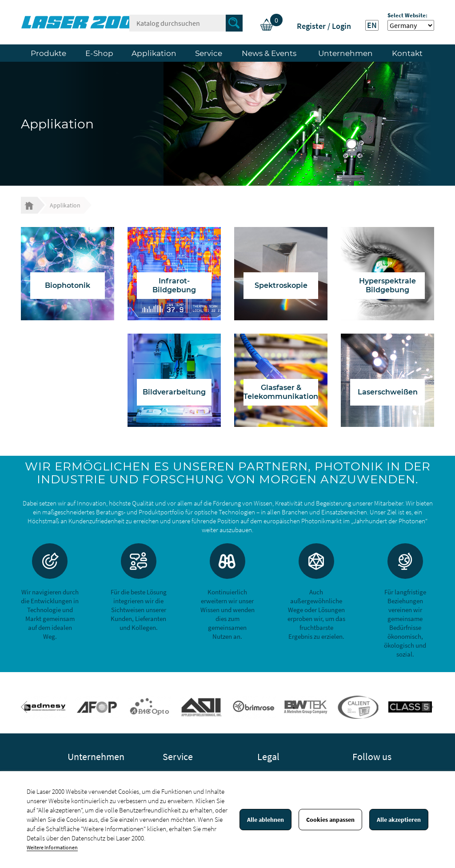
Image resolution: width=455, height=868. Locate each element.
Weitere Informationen (52, 847)
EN (372, 25)
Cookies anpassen (330, 820)
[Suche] (186, 23)
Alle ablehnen (265, 820)
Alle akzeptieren (399, 820)
